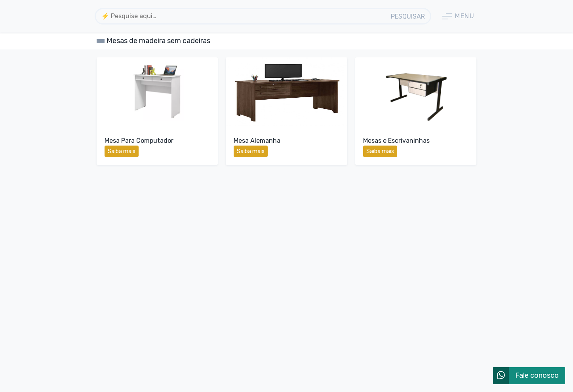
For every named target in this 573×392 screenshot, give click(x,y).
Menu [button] (458, 16)
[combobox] (241, 16)
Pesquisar (408, 16)
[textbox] (241, 16)
